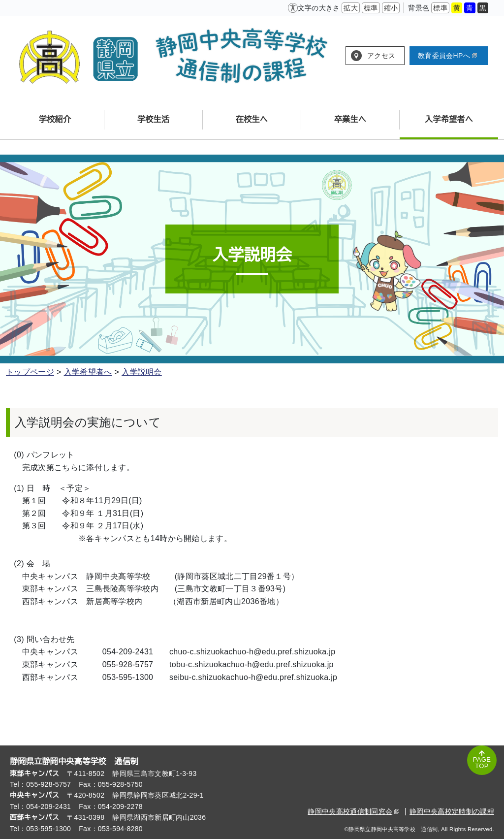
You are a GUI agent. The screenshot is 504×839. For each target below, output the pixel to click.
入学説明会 (142, 372)
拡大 (351, 8)
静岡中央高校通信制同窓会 (353, 811)
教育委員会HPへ (447, 56)
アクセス (381, 56)
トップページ (30, 372)
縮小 (391, 8)
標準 (371, 8)
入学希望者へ (88, 372)
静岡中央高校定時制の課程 (452, 811)
